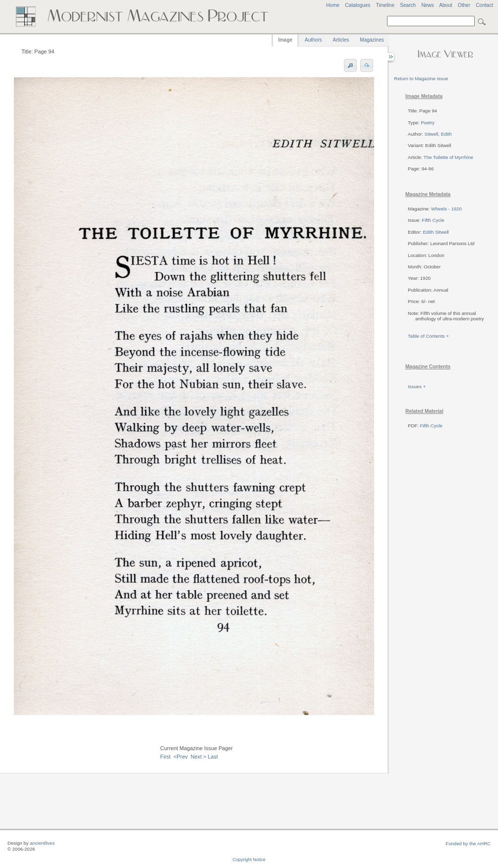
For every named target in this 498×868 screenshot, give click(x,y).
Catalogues (358, 5)
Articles (341, 40)
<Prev (181, 757)
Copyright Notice (249, 860)
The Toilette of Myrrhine (448, 157)
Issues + (417, 386)
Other (464, 5)
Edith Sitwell (436, 232)
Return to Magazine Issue (421, 78)
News (427, 5)
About (445, 5)
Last (213, 757)
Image (285, 40)
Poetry (428, 123)
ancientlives (42, 843)
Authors (313, 40)
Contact (484, 5)
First (165, 757)
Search (408, 5)
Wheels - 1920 (446, 209)
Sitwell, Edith (438, 134)
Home (333, 5)
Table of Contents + (428, 336)
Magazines (372, 40)
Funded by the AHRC (468, 843)
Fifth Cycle (433, 220)
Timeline (385, 5)
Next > (199, 757)
